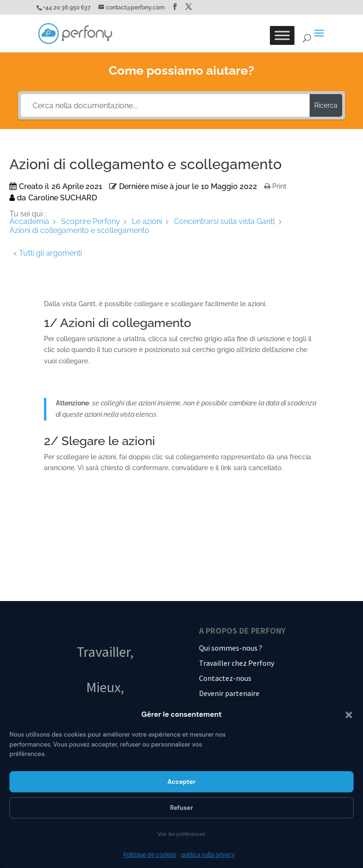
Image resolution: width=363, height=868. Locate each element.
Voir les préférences (181, 834)
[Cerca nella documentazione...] (165, 105)
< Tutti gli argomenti (48, 253)
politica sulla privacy (208, 855)
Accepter (181, 782)
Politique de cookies (150, 855)
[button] (349, 715)
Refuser (182, 808)
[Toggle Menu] (282, 35)
